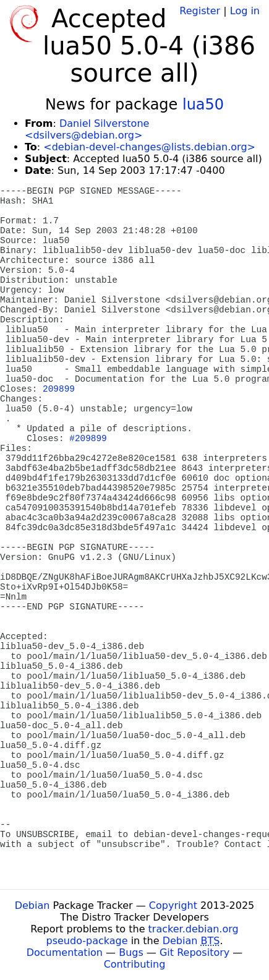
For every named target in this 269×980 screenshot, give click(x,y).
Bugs (131, 952)
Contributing (135, 964)
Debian (32, 905)
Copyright (173, 905)
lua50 (203, 105)
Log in (245, 11)
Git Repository (194, 952)
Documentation (65, 952)
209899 (59, 389)
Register (200, 11)
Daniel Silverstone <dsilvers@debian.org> (87, 129)
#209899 (88, 439)
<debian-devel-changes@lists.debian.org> (149, 147)
